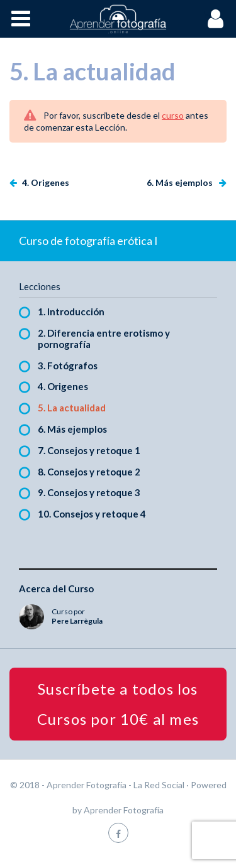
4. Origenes (45, 182)
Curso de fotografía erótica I (88, 241)
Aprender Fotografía (124, 810)
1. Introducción (71, 312)
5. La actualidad (72, 408)
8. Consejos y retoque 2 (89, 472)
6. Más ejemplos (181, 182)
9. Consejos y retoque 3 (89, 492)
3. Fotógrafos (68, 366)
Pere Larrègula (77, 621)
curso (173, 115)
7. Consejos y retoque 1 (89, 450)
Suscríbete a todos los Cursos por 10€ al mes (118, 704)
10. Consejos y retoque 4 (92, 514)
